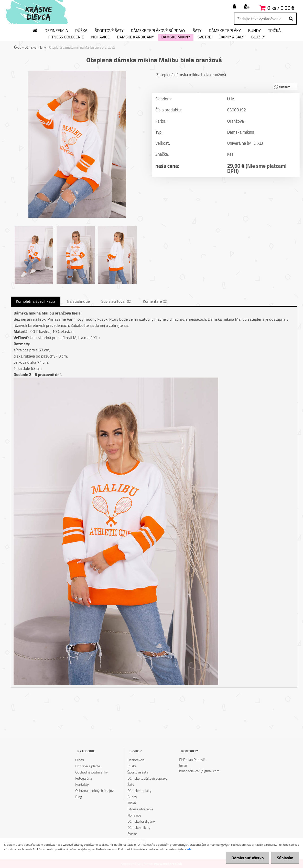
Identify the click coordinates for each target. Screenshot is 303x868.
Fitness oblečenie (66, 37)
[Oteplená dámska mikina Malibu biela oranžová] (77, 73)
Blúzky (258, 37)
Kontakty (82, 784)
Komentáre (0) (155, 301)
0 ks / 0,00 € (281, 8)
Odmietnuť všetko (245, 858)
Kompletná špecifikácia (36, 301)
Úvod (18, 47)
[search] (291, 19)
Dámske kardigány (136, 37)
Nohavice (100, 37)
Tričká (274, 31)
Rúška (81, 31)
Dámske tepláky (225, 31)
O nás (79, 760)
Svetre (204, 37)
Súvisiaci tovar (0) (116, 301)
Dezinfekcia (56, 31)
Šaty (197, 31)
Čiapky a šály (231, 37)
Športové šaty (109, 31)
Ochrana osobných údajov (94, 791)
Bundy (254, 31)
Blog (79, 797)
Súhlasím (284, 858)
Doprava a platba (88, 766)
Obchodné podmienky (91, 772)
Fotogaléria (84, 778)
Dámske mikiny (176, 37)
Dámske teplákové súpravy (158, 31)
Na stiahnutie (78, 301)
